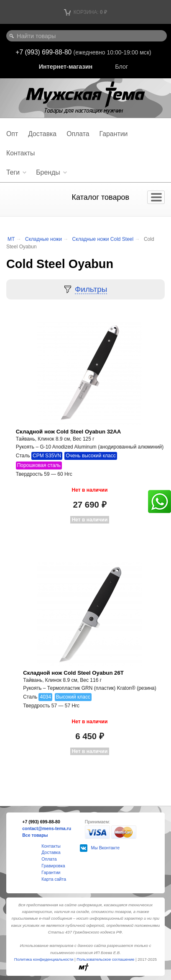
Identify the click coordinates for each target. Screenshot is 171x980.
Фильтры (91, 289)
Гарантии (114, 134)
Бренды (48, 172)
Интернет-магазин (66, 67)
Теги (13, 172)
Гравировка (53, 866)
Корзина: (85, 12)
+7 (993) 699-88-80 (44, 52)
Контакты (20, 153)
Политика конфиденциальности (44, 959)
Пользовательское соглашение (105, 959)
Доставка (42, 134)
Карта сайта (54, 879)
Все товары (35, 835)
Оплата (78, 134)
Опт (12, 134)
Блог (121, 67)
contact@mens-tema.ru (47, 828)
